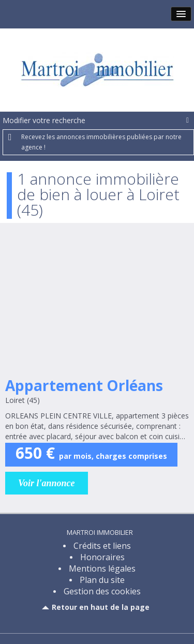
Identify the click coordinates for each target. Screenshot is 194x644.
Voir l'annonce (47, 483)
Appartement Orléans (84, 385)
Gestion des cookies (102, 591)
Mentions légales (102, 568)
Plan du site (102, 580)
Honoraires (102, 557)
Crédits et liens (102, 546)
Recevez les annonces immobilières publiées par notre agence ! (101, 142)
